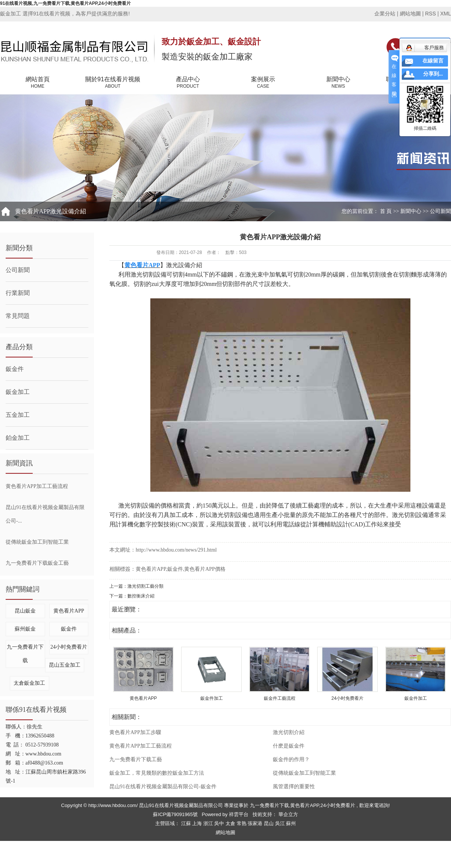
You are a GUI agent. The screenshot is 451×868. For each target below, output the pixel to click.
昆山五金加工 (65, 665)
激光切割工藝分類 (145, 586)
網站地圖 (411, 14)
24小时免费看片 (69, 647)
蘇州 (291, 823)
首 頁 (386, 211)
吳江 (281, 823)
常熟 (242, 823)
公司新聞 (440, 211)
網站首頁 (38, 83)
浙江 (209, 823)
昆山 (269, 823)
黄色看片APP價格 (205, 569)
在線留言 (433, 61)
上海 (198, 823)
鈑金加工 (18, 392)
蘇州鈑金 (25, 629)
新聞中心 (338, 83)
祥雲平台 (239, 814)
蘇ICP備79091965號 (175, 814)
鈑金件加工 (212, 698)
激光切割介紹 (289, 732)
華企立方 (288, 814)
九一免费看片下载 (269, 805)
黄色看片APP (69, 611)
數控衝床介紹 (141, 596)
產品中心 (188, 83)
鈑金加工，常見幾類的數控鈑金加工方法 (157, 773)
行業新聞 (18, 293)
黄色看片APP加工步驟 (135, 732)
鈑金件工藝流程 (280, 698)
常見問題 (18, 316)
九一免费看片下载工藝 (136, 759)
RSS (431, 14)
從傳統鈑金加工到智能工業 (37, 542)
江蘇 (187, 823)
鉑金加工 (18, 438)
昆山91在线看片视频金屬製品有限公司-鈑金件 (163, 787)
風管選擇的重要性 (294, 787)
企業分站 (385, 14)
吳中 (220, 823)
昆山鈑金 (25, 611)
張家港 (256, 823)
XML (446, 14)
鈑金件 (15, 369)
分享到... (433, 74)
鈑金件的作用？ (291, 759)
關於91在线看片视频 (113, 83)
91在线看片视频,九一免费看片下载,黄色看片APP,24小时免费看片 (65, 3)
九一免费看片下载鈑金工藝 (37, 563)
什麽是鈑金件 (289, 746)
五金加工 (18, 415)
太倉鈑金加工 (29, 683)
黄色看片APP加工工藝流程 (37, 486)
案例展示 (263, 83)
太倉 (231, 823)
